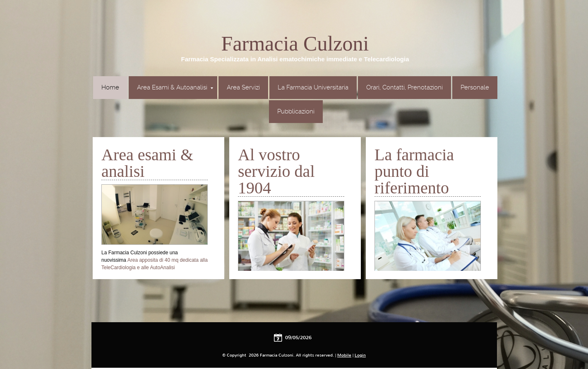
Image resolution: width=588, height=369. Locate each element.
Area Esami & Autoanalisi (175, 87)
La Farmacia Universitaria (313, 87)
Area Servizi (243, 87)
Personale (475, 87)
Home (110, 87)
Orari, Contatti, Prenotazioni (404, 87)
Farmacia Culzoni (295, 43)
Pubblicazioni (296, 111)
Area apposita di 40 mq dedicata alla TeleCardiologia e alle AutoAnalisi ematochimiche (155, 268)
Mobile (344, 355)
